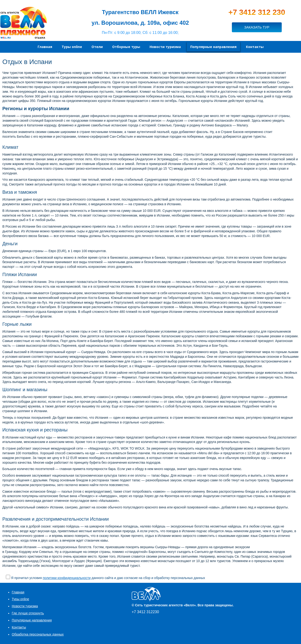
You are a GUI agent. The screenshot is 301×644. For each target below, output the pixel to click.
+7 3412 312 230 (257, 12)
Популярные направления (32, 620)
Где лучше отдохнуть (28, 613)
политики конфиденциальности (67, 578)
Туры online (20, 599)
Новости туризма (25, 606)
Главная (18, 592)
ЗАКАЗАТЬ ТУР (257, 27)
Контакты (19, 627)
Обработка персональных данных (38, 634)
